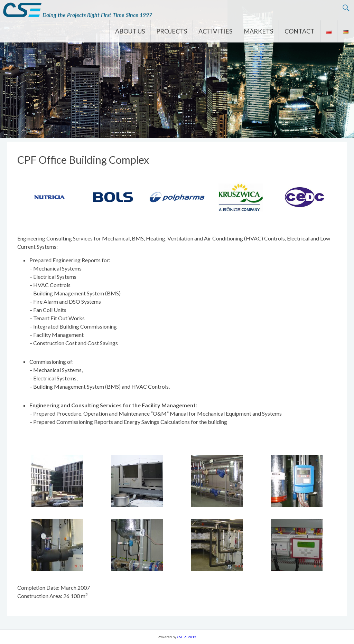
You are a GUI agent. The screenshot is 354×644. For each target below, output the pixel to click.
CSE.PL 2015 (187, 637)
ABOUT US (130, 31)
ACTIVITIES (215, 31)
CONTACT (300, 31)
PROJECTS (172, 31)
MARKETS (258, 31)
